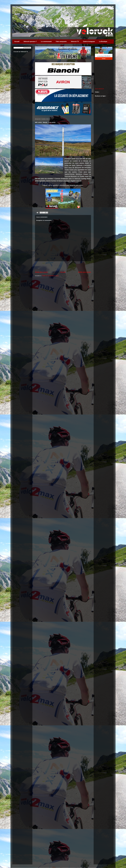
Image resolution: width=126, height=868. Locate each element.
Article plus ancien (85, 272)
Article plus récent (41, 272)
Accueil (17, 41)
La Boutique (103, 41)
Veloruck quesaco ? (30, 41)
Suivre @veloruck (99, 89)
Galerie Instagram (89, 41)
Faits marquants (61, 41)
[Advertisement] (63, 266)
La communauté (46, 41)
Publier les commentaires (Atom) (50, 276)
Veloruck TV (75, 41)
